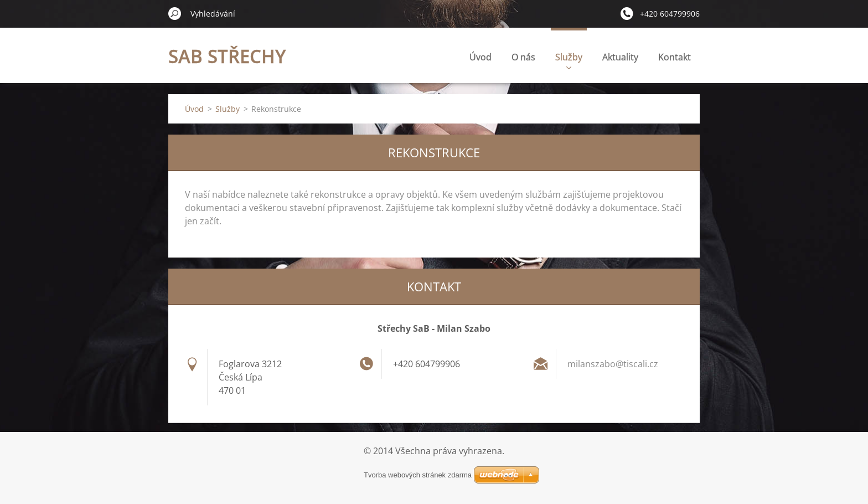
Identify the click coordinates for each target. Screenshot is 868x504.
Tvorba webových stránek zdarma (418, 475)
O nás (523, 57)
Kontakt (675, 57)
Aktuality (620, 57)
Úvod (480, 57)
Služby (569, 60)
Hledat (175, 13)
